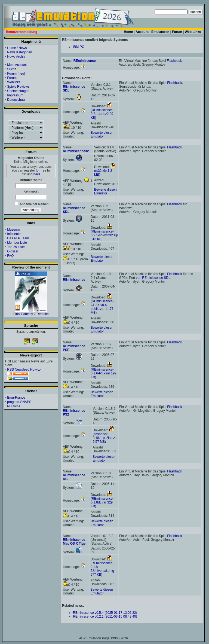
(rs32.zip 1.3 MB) (105, 171)
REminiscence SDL (156, 278)
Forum (12, 78)
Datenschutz (16, 100)
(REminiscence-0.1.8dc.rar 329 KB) (102, 500)
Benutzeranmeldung (22, 32)
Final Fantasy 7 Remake (31, 312)
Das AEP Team (18, 238)
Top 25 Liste (16, 247)
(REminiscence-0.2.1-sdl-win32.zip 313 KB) (104, 233)
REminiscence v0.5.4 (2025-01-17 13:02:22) (105, 613)
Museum (13, 230)
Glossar (13, 251)
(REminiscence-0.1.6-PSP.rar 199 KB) (104, 371)
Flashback (174, 61)
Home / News (17, 48)
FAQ (10, 256)
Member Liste (17, 243)
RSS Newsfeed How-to (24, 370)
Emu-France (16, 398)
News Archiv (16, 57)
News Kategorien (19, 52)
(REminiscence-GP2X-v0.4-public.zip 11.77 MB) (102, 305)
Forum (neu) (16, 74)
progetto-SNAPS (19, 402)
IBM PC (79, 47)
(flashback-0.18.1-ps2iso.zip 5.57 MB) (105, 436)
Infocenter (14, 234)
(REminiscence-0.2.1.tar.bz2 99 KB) (102, 112)
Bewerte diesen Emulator (102, 135)
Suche (12, 69)
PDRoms (14, 406)
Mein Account (17, 65)
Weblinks (14, 82)
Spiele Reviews (18, 87)
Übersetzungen (18, 91)
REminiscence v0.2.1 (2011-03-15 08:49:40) (105, 616)
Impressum (15, 95)
